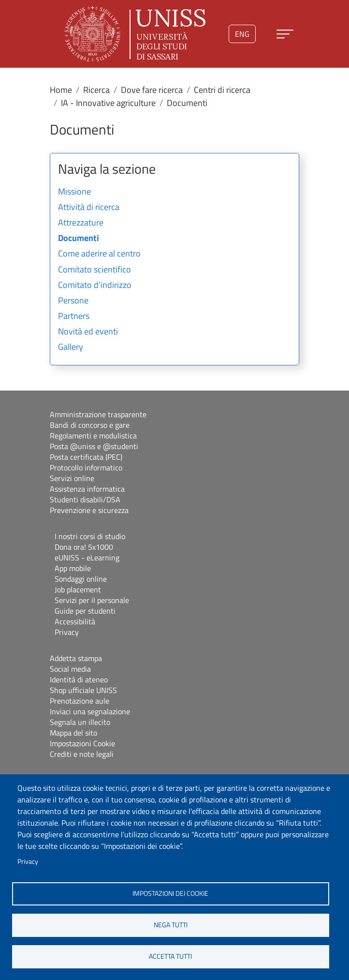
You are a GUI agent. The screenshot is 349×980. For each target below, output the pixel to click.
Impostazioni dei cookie (170, 893)
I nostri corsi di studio (90, 536)
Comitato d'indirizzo (95, 286)
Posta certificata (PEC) (86, 457)
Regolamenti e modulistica (93, 436)
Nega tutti (171, 925)
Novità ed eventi (88, 332)
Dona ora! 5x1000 (84, 547)
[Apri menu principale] (285, 34)
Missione (74, 192)
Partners (74, 317)
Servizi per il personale (92, 600)
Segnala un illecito (80, 722)
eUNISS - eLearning (87, 558)
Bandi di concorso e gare (90, 425)
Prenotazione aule (80, 701)
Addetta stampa (76, 658)
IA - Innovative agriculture (108, 103)
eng (242, 34)
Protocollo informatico (86, 467)
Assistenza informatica (87, 489)
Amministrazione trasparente (98, 414)
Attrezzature (81, 223)
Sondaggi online (81, 579)
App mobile (73, 568)
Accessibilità (75, 621)
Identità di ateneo (79, 679)
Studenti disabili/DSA (85, 499)
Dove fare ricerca (152, 90)
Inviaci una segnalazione (90, 711)
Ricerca (96, 90)
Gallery (71, 347)
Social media (70, 669)
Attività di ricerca (89, 208)
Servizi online (72, 478)
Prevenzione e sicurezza (89, 510)
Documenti (79, 239)
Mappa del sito (73, 733)
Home (61, 90)
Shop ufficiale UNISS (83, 690)
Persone (73, 301)
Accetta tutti (170, 956)
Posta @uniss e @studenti (94, 446)
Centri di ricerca (222, 90)
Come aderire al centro (99, 254)
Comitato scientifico (95, 270)
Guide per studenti (85, 611)
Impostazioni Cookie (82, 743)
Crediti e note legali (82, 754)
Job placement (78, 589)
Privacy (28, 861)
